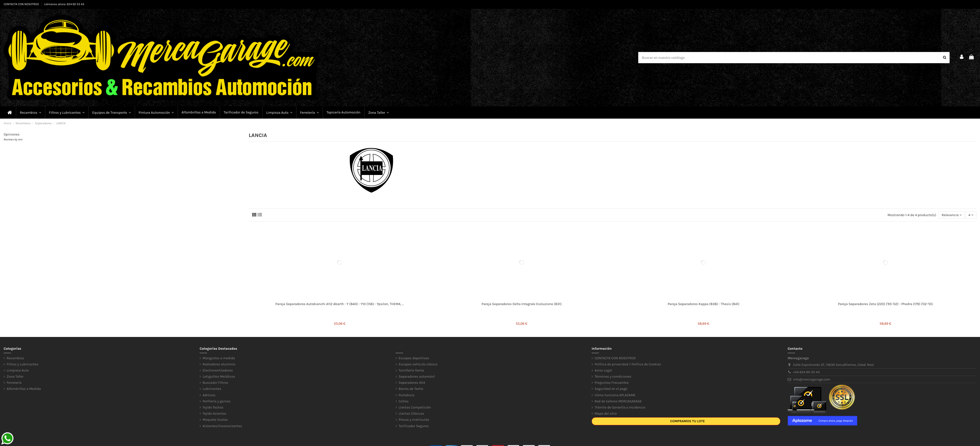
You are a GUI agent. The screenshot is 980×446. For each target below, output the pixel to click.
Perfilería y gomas (217, 401)
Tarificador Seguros (414, 426)
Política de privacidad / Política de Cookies (628, 364)
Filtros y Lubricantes (23, 364)
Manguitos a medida (219, 358)
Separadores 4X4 (412, 383)
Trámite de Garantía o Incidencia (620, 407)
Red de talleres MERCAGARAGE (618, 401)
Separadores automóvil (417, 377)
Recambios (15, 358)
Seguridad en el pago (611, 389)
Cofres (404, 401)
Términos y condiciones (613, 377)
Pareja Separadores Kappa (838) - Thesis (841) (704, 304)
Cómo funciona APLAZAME (615, 395)
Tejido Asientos (214, 414)
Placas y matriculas (414, 420)
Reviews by (13, 140)
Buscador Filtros (215, 383)
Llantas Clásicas (411, 414)
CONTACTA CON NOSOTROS (22, 4)
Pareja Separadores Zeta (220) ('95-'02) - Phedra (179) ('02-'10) (885, 304)
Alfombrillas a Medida (24, 389)
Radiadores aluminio (219, 364)
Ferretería (14, 383)
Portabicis (407, 395)
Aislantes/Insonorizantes (222, 426)
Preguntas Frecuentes (612, 383)
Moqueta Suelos (215, 420)
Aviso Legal (603, 370)
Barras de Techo (411, 389)
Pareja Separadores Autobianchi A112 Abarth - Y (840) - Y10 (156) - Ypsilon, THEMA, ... (340, 304)
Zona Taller (15, 377)
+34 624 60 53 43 (806, 372)
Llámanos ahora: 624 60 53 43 (64, 4)
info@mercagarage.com (812, 379)
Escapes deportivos (414, 358)
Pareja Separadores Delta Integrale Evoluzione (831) (521, 304)
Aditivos (209, 395)
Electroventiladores (218, 370)
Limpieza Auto (18, 370)
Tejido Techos (213, 407)
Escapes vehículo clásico (418, 364)
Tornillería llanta (411, 370)
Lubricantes (212, 389)
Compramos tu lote (687, 421)
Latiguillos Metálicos (219, 377)
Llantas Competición (415, 407)
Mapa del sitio (606, 414)
